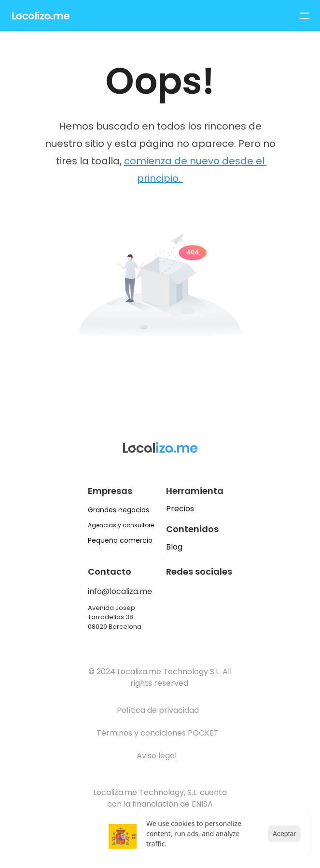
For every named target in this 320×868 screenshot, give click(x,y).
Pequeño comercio (120, 540)
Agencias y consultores (123, 525)
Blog (174, 547)
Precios (180, 509)
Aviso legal (158, 756)
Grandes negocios (118, 510)
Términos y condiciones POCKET (158, 733)
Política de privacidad (158, 710)
